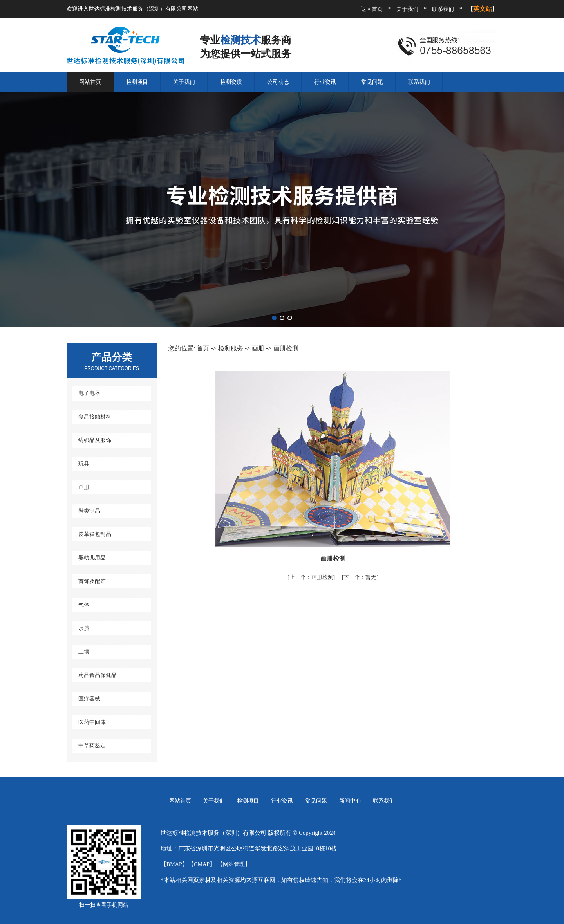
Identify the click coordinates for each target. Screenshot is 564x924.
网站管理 (234, 864)
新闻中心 (350, 801)
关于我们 (407, 9)
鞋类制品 (89, 511)
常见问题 (372, 82)
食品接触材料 (95, 417)
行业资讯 (325, 82)
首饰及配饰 (92, 581)
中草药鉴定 (92, 746)
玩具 (84, 464)
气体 (84, 605)
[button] (274, 318)
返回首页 (372, 9)
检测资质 (231, 82)
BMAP (174, 864)
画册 (84, 487)
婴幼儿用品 (92, 558)
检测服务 (231, 348)
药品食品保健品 (98, 675)
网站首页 (90, 82)
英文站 (483, 9)
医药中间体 (92, 722)
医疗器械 (89, 699)
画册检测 (311, 577)
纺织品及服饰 (95, 440)
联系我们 (443, 9)
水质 (84, 628)
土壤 (84, 652)
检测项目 (137, 82)
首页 (203, 348)
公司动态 (278, 82)
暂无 (360, 577)
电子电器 (89, 393)
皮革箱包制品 (95, 534)
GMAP (202, 864)
